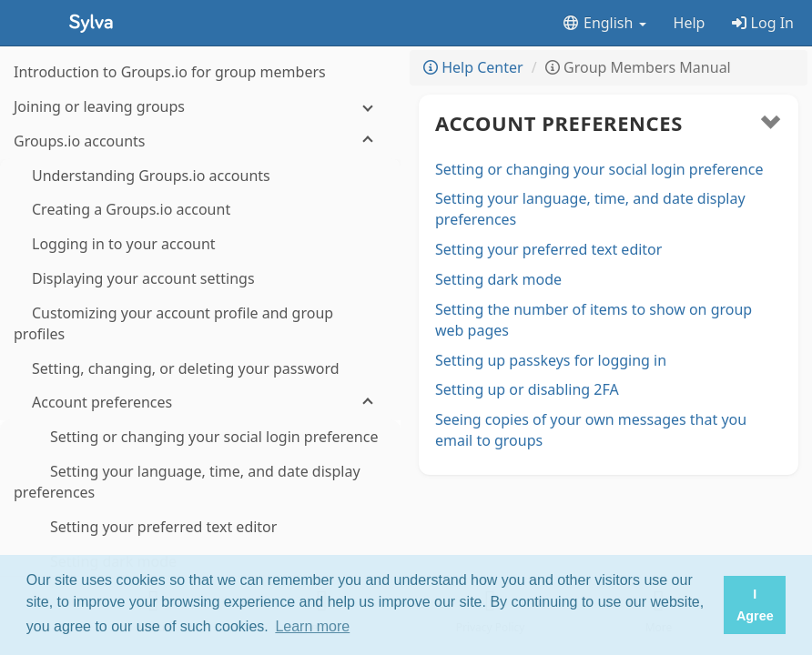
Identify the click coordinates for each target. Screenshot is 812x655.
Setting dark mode (498, 279)
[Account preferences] (200, 403)
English (604, 23)
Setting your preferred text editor (548, 249)
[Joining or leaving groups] (200, 107)
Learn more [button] (312, 626)
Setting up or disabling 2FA (527, 389)
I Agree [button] (755, 605)
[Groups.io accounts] (200, 141)
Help (690, 23)
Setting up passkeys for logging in (551, 360)
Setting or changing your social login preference (599, 169)
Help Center (473, 67)
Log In (763, 23)
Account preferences (559, 123)
